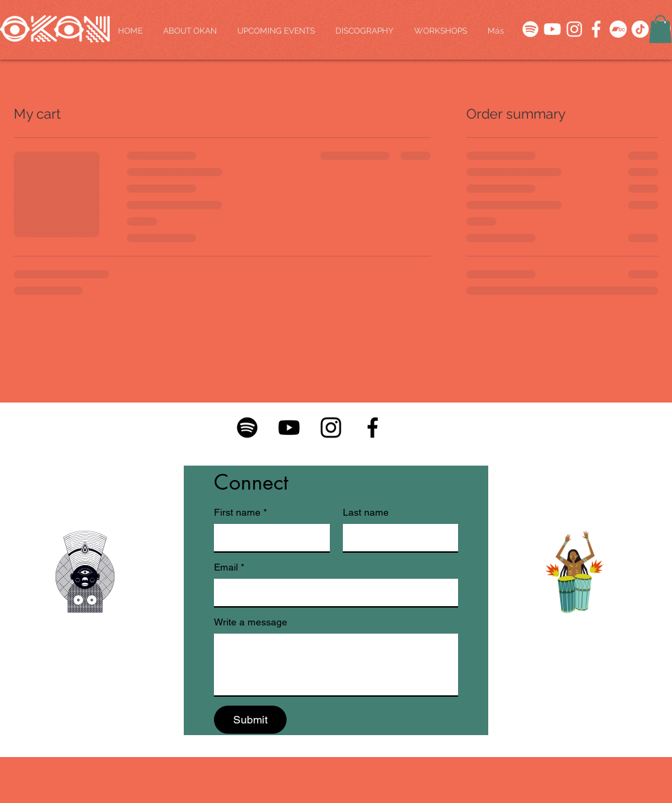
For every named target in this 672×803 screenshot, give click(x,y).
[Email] (332, 592)
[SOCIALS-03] (530, 29)
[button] (660, 29)
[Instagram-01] (331, 428)
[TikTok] (640, 29)
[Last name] (397, 538)
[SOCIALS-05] (574, 29)
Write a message (251, 622)
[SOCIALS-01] (552, 29)
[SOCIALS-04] (596, 29)
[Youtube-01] (289, 428)
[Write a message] (336, 664)
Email (229, 567)
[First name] (268, 538)
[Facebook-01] (373, 428)
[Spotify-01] (247, 428)
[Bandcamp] (618, 29)
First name (240, 513)
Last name (366, 512)
